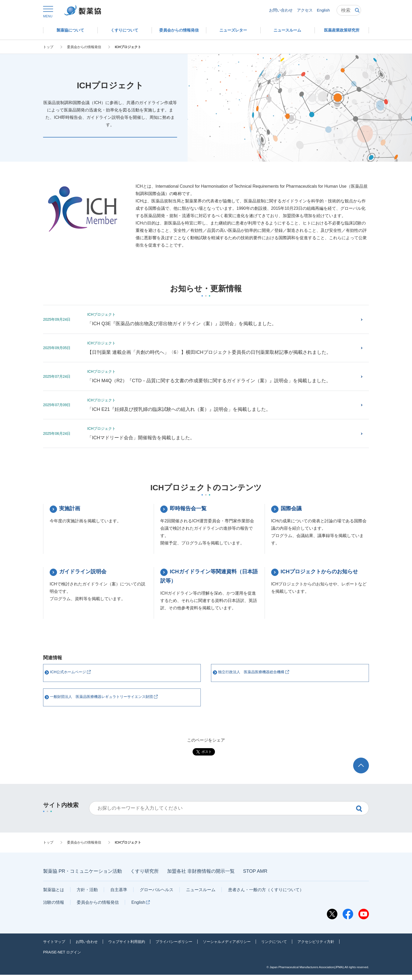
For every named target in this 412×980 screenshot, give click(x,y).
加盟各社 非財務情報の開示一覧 (201, 876)
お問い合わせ (281, 10)
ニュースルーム (201, 895)
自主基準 (119, 895)
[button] (48, 12)
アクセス (305, 10)
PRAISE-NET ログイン (62, 957)
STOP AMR (255, 876)
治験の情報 (54, 907)
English (323, 10)
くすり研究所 (145, 876)
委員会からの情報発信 (98, 907)
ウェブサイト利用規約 (127, 947)
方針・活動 (87, 895)
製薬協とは (54, 895)
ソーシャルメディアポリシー (227, 947)
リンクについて (274, 947)
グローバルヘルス (157, 895)
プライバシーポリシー (174, 947)
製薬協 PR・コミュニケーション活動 (83, 876)
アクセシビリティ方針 (316, 947)
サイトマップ (54, 947)
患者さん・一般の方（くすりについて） (266, 895)
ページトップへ (362, 768)
